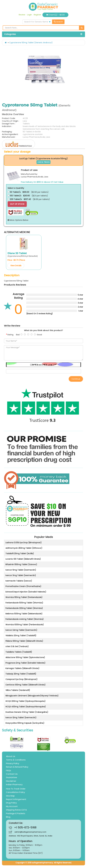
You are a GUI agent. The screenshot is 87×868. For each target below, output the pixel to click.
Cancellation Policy (15, 792)
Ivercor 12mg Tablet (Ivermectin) (21, 718)
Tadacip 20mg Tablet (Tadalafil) (21, 674)
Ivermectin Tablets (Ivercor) (19, 581)
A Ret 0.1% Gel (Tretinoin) (17, 646)
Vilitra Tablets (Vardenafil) (18, 690)
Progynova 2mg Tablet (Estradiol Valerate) (25, 663)
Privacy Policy (13, 763)
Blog (8, 817)
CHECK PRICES (43, 162)
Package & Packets (16, 813)
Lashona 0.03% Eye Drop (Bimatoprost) (24, 543)
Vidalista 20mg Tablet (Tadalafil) (21, 636)
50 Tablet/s (14, 192)
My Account (12, 806)
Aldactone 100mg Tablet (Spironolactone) (25, 657)
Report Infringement (16, 799)
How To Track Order (16, 789)
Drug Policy (11, 803)
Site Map (10, 796)
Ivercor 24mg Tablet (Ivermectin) (21, 630)
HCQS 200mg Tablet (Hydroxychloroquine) (25, 701)
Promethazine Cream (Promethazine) (23, 586)
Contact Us (12, 774)
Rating (10, 335)
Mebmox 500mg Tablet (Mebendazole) (24, 614)
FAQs (8, 770)
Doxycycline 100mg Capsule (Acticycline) (25, 723)
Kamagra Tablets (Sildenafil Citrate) (22, 668)
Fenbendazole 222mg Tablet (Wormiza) (24, 608)
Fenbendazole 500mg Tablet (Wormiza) (24, 603)
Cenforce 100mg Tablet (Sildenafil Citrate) (25, 685)
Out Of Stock (17, 204)
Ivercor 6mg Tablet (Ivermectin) (21, 570)
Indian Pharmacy (14, 784)
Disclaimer (11, 781)
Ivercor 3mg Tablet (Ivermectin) (21, 575)
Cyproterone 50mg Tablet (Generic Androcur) (31, 43)
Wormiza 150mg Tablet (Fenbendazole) (24, 597)
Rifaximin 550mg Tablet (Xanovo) (21, 564)
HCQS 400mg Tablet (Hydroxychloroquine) (26, 707)
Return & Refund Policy (17, 767)
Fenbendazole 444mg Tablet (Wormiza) (25, 619)
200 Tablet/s (15, 199)
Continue (76, 379)
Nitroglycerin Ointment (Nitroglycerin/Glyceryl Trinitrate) (32, 696)
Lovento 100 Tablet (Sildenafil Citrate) (23, 559)
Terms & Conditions (16, 760)
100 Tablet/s (14, 196)
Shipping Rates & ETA (16, 810)
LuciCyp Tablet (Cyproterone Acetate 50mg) (43, 159)
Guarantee (12, 777)
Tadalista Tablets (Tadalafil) (19, 652)
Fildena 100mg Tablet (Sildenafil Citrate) (24, 641)
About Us (11, 756)
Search (58, 22)
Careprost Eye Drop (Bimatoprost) (21, 679)
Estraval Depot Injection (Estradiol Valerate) (26, 592)
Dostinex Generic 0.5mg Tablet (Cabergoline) (27, 712)
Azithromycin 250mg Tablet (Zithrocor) (24, 548)
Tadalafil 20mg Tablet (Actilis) (20, 554)
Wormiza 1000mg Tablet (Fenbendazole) (25, 625)
